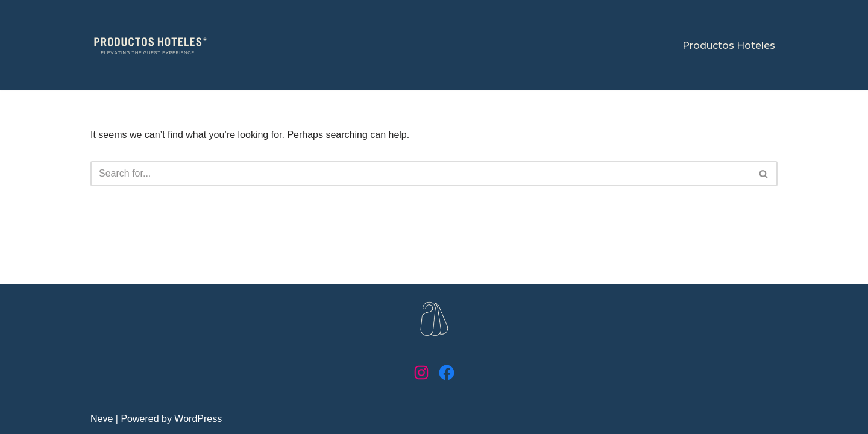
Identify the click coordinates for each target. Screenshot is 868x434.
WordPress (198, 419)
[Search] (420, 174)
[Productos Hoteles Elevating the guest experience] (151, 46)
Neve (102, 419)
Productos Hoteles (729, 46)
